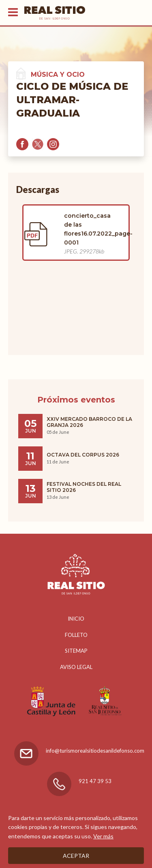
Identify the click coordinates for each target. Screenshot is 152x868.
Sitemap (76, 651)
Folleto (76, 635)
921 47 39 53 (95, 781)
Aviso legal (76, 667)
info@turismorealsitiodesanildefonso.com (95, 751)
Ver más (103, 836)
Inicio (76, 619)
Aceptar (76, 856)
